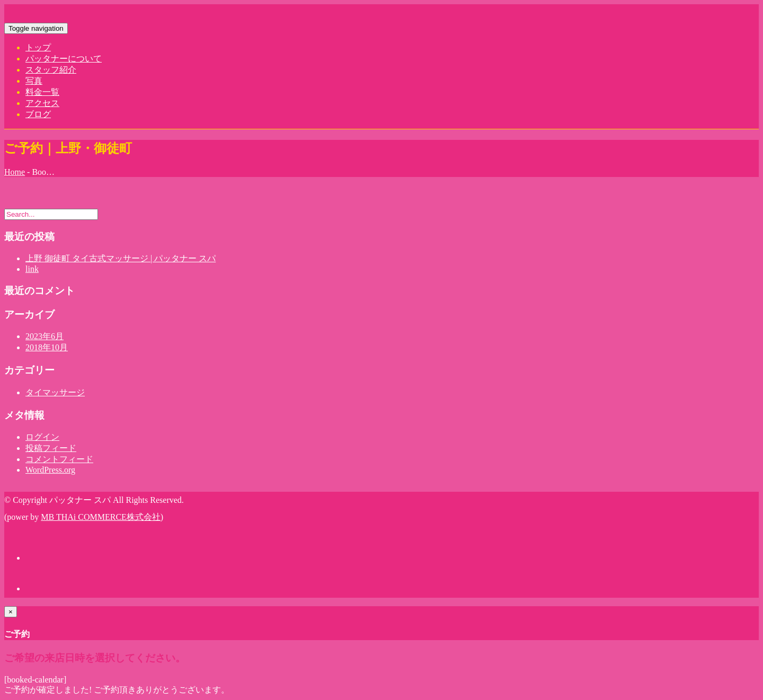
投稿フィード (51, 448)
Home (15, 172)
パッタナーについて (64, 59)
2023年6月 (45, 336)
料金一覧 (42, 92)
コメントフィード (59, 459)
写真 (34, 81)
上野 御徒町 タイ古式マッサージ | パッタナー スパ (121, 258)
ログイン (42, 437)
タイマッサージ (55, 392)
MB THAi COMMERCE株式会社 (101, 517)
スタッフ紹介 (51, 70)
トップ (38, 47)
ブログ (38, 114)
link (32, 269)
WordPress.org (50, 470)
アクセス (42, 103)
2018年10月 (47, 347)
